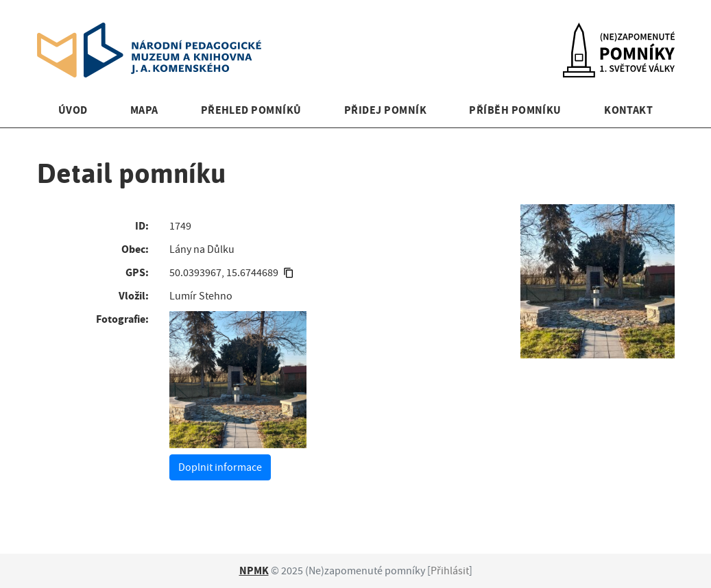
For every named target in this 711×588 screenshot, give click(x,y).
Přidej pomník (385, 110)
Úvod (73, 110)
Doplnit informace (220, 467)
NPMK (254, 571)
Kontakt (628, 110)
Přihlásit (450, 571)
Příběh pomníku (515, 110)
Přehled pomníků (251, 110)
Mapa (144, 110)
